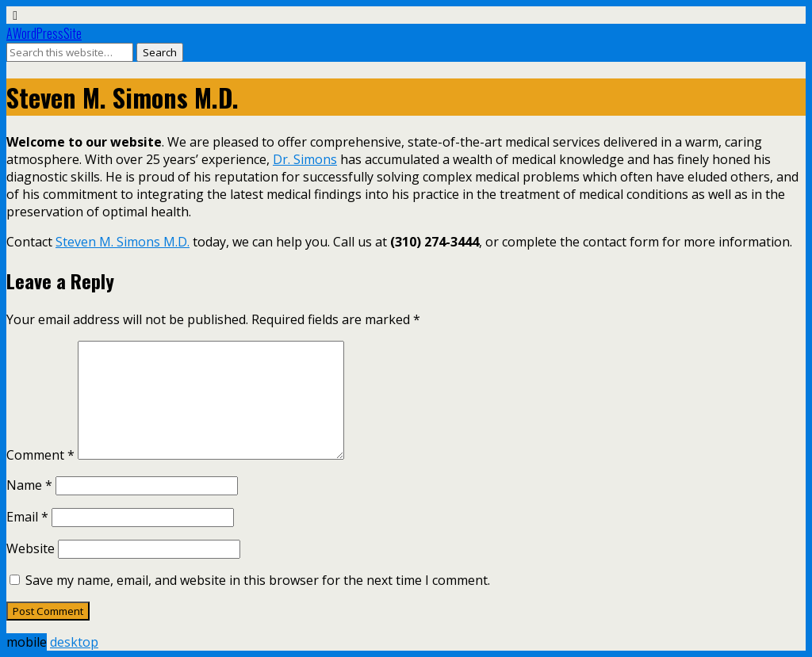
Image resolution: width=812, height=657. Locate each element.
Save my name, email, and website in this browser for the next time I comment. (258, 580)
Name (29, 485)
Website (31, 548)
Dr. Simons (305, 159)
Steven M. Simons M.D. (123, 242)
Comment (40, 455)
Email (27, 517)
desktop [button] (74, 642)
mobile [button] (27, 642)
